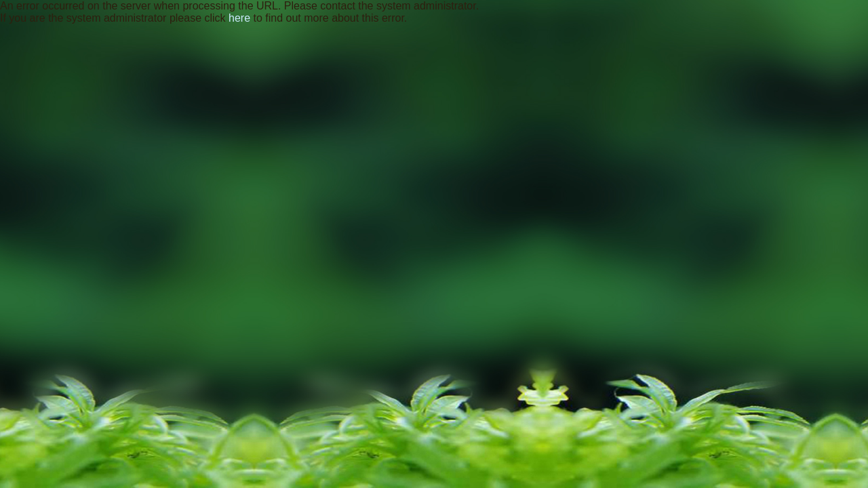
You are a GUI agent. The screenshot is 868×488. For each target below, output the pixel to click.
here (239, 18)
